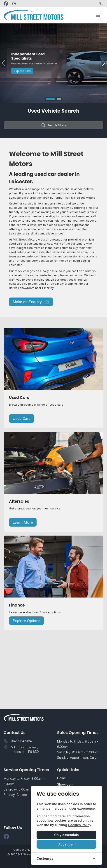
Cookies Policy (80, 825)
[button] (50, 99)
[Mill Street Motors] (14, 4)
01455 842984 (21, 741)
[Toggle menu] (98, 15)
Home (62, 778)
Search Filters (54, 125)
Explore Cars (22, 71)
